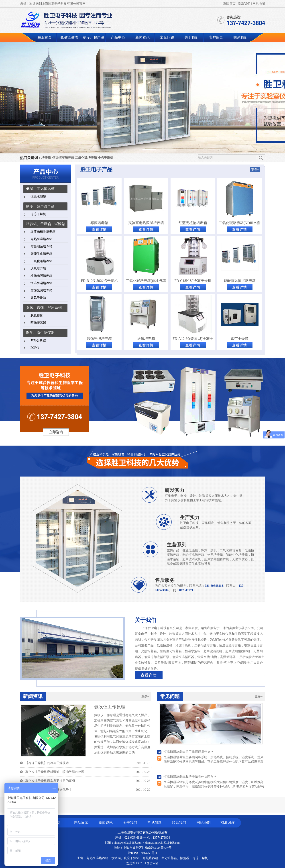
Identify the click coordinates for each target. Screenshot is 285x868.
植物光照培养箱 (41, 276)
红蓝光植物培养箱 (43, 232)
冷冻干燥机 (105, 158)
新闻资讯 (142, 37)
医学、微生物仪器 (40, 333)
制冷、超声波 (94, 37)
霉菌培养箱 (99, 223)
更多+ (145, 696)
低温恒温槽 (69, 37)
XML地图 (228, 823)
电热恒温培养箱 (41, 239)
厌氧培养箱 (38, 268)
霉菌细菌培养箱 (41, 246)
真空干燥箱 (240, 339)
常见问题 (167, 37)
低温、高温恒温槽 (40, 189)
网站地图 (259, 4)
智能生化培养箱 (41, 254)
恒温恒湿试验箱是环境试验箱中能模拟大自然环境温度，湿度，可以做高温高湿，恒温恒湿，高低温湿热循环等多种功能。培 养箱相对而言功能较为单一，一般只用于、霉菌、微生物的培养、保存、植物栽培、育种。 (214, 787)
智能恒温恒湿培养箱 (240, 281)
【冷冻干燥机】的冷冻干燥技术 (47, 763)
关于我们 (191, 37)
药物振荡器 (38, 323)
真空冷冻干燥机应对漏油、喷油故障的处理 (55, 772)
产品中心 (118, 37)
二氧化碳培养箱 (86, 158)
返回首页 (229, 4)
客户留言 (216, 37)
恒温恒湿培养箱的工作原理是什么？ (189, 752)
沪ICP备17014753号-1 (142, 853)
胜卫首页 (45, 37)
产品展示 (81, 823)
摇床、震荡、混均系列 (44, 308)
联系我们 (244, 4)
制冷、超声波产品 (40, 206)
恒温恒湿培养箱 (63, 158)
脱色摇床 (37, 315)
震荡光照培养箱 (41, 290)
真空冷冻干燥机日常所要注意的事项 (50, 781)
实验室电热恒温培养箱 (146, 223)
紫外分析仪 (38, 340)
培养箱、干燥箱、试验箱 (46, 224)
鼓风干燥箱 (38, 298)
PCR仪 (35, 348)
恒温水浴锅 (38, 197)
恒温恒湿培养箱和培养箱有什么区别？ (190, 777)
